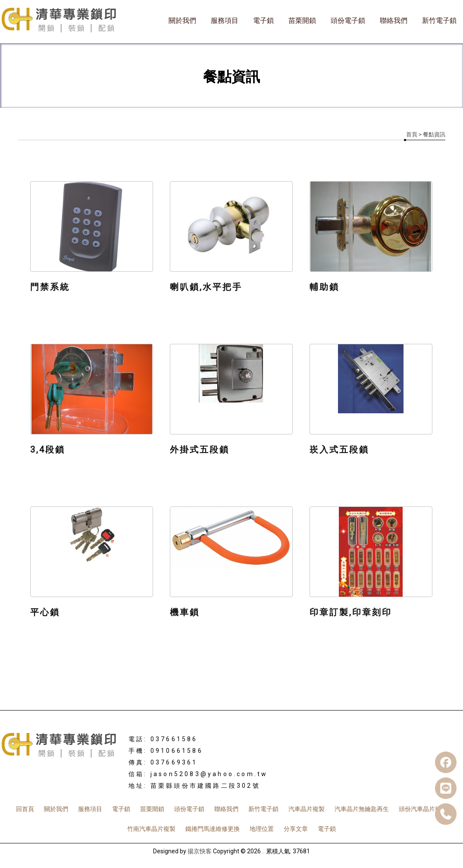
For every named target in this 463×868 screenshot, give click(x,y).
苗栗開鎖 (302, 20)
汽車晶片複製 (307, 809)
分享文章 (296, 829)
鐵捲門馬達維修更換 (213, 829)
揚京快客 (200, 851)
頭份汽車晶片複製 (423, 809)
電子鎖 (263, 20)
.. (263, 851)
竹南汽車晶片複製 (151, 829)
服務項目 (225, 20)
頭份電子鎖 (348, 20)
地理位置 (262, 829)
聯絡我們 (394, 20)
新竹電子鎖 (439, 20)
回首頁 (25, 809)
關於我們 (182, 20)
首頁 (412, 134)
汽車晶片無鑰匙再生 (362, 809)
